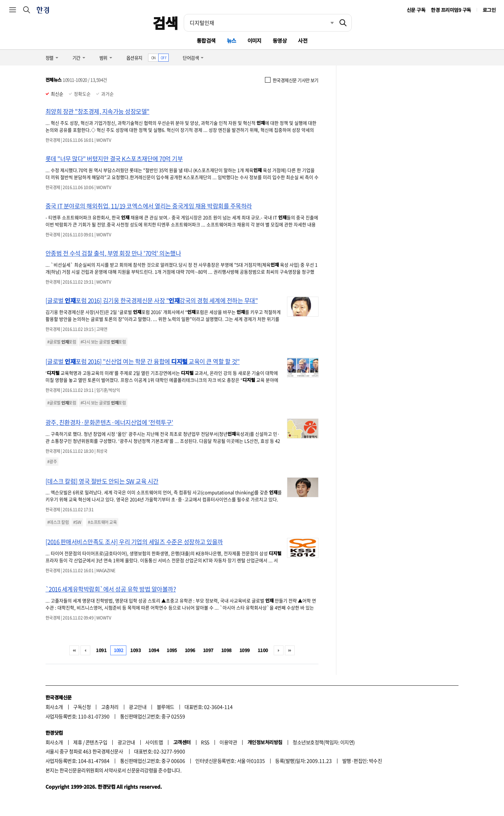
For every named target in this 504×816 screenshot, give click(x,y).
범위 (103, 58)
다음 (279, 650)
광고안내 (138, 707)
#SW (77, 522)
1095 (172, 650)
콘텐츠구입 (96, 742)
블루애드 (166, 707)
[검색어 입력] (259, 23)
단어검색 (191, 58)
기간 (76, 58)
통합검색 (206, 40)
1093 (135, 650)
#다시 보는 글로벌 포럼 (103, 342)
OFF (164, 58)
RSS (205, 742)
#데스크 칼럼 (58, 522)
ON (153, 58)
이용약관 (228, 742)
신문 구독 (416, 10)
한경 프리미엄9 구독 (451, 10)
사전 (303, 40)
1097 (208, 650)
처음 (74, 650)
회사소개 (54, 707)
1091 (101, 650)
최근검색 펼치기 (327, 23)
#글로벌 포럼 (62, 342)
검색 (165, 23)
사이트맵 (154, 742)
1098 (226, 650)
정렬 (50, 58)
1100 (263, 650)
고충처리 (110, 707)
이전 (85, 650)
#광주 (52, 462)
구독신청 (82, 707)
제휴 (78, 742)
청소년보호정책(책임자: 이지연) (324, 742)
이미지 (254, 40)
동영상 (280, 40)
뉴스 (232, 40)
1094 (154, 650)
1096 (190, 650)
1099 (245, 650)
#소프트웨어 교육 (102, 522)
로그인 (489, 10)
